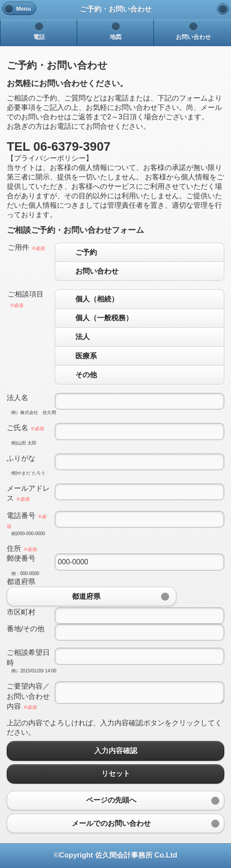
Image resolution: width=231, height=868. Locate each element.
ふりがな (21, 458)
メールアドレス (28, 493)
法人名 (17, 398)
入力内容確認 (115, 751)
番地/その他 (26, 629)
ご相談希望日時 (28, 657)
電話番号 (27, 520)
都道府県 (21, 582)
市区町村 (21, 612)
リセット (115, 774)
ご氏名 (25, 428)
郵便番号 (21, 558)
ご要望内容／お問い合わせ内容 (28, 696)
